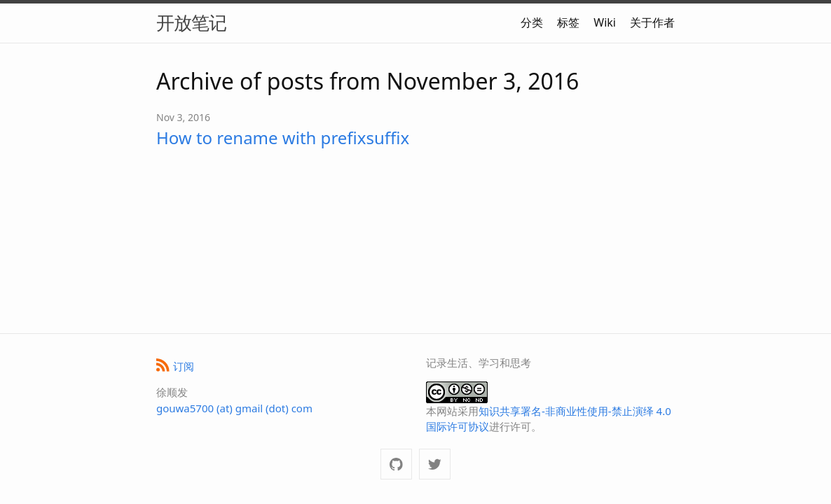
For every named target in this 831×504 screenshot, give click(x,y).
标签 (568, 22)
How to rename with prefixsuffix (283, 138)
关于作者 (652, 22)
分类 (532, 22)
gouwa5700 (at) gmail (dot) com (234, 408)
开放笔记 (191, 22)
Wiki (605, 22)
